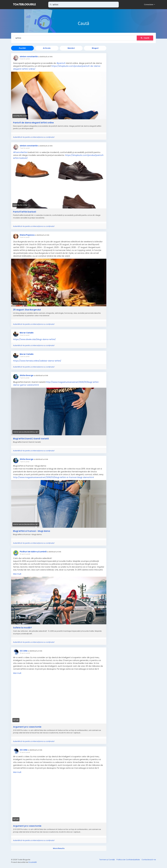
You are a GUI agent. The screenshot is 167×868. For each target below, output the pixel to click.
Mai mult (17, 574)
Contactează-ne (149, 860)
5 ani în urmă (25, 356)
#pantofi (61, 63)
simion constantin (29, 57)
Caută (145, 38)
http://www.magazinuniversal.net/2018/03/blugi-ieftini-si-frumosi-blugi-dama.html (53, 477)
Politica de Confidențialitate (128, 860)
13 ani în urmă (25, 653)
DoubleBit (33, 862)
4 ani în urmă (25, 237)
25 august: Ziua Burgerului (27, 310)
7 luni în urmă (25, 148)
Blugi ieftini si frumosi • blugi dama (32, 531)
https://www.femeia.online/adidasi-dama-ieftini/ (37, 361)
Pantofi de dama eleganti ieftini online (33, 123)
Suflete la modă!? (22, 628)
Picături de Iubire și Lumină (33, 552)
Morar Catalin (27, 333)
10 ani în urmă (25, 554)
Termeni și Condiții (107, 860)
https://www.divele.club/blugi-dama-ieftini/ (34, 339)
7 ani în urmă (24, 378)
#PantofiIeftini (20, 152)
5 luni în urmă (25, 59)
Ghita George (27, 375)
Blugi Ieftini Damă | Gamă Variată (31, 439)
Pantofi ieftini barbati (25, 212)
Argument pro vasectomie (27, 727)
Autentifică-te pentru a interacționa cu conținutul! (34, 137)
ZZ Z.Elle (24, 651)
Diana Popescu (27, 235)
